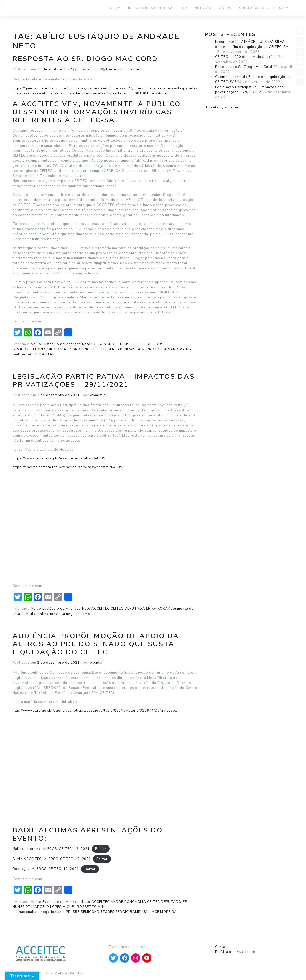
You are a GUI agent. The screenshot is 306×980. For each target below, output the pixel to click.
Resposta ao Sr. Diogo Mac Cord (85, 59)
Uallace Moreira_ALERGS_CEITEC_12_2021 (51, 849)
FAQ (184, 8)
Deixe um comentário (125, 69)
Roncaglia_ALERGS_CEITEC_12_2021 (46, 869)
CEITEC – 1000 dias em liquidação (245, 57)
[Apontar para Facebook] (125, 958)
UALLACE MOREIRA (160, 912)
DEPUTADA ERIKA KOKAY (147, 609)
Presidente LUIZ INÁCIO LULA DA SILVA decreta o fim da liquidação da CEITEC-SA (252, 44)
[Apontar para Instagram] (136, 958)
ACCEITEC (100, 609)
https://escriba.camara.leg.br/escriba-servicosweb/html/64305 (68, 467)
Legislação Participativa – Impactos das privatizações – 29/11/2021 (104, 380)
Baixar (101, 849)
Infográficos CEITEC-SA (150, 8)
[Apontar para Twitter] (113, 958)
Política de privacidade (235, 952)
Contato (222, 947)
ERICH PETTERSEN (98, 349)
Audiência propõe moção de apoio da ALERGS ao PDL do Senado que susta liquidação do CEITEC (96, 644)
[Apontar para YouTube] (147, 958)
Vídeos (225, 8)
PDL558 (73, 912)
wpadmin (90, 69)
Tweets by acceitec (222, 107)
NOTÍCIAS (203, 8)
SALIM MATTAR (41, 354)
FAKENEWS (126, 349)
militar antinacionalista (45, 614)
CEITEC (137, 344)
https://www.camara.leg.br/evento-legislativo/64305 (59, 458)
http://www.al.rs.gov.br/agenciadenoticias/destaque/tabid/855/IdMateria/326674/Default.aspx (95, 711)
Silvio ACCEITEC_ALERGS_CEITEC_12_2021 (52, 859)
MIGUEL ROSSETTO (80, 907)
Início (113, 8)
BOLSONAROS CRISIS (110, 344)
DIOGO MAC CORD (64, 349)
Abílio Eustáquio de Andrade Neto (60, 344)
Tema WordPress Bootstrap (64, 974)
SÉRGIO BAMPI (128, 912)
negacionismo (78, 614)
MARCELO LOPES (46, 907)
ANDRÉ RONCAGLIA (128, 902)
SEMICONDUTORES (98, 912)
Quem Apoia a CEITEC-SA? (262, 8)
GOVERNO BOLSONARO (157, 349)
